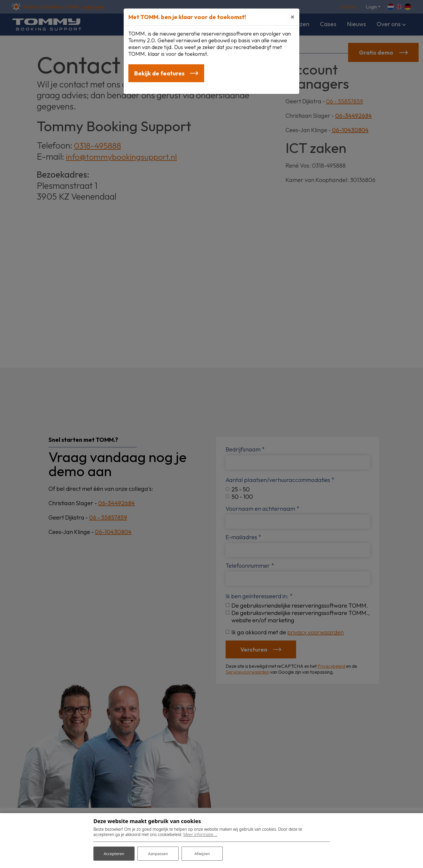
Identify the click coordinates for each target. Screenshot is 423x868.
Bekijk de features (160, 74)
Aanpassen (158, 853)
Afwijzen (202, 853)
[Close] (293, 17)
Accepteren (114, 853)
